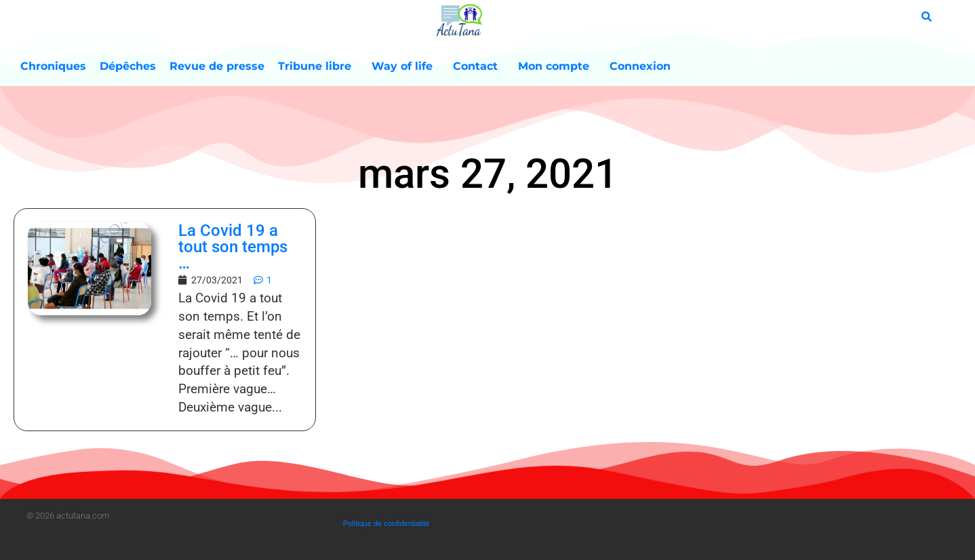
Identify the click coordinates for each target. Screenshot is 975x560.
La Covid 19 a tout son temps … (233, 247)
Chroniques (53, 66)
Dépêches (128, 66)
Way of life (405, 66)
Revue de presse (217, 66)
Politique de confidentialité (386, 523)
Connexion (640, 66)
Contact (479, 66)
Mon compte (557, 66)
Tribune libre (318, 66)
